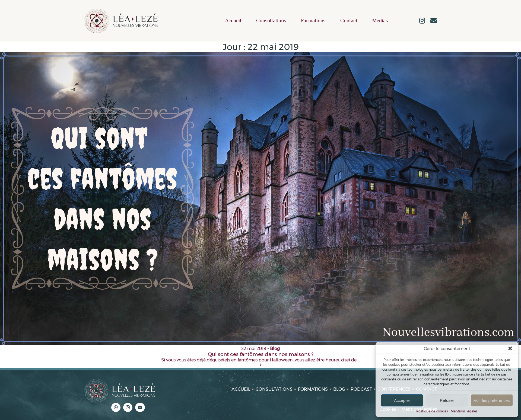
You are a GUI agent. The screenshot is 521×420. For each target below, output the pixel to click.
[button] (510, 348)
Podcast (361, 389)
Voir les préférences (492, 400)
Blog (339, 389)
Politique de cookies (432, 411)
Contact (349, 21)
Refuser (447, 400)
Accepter (402, 400)
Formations (313, 21)
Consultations (271, 21)
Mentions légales (464, 411)
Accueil (233, 21)
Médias (380, 21)
